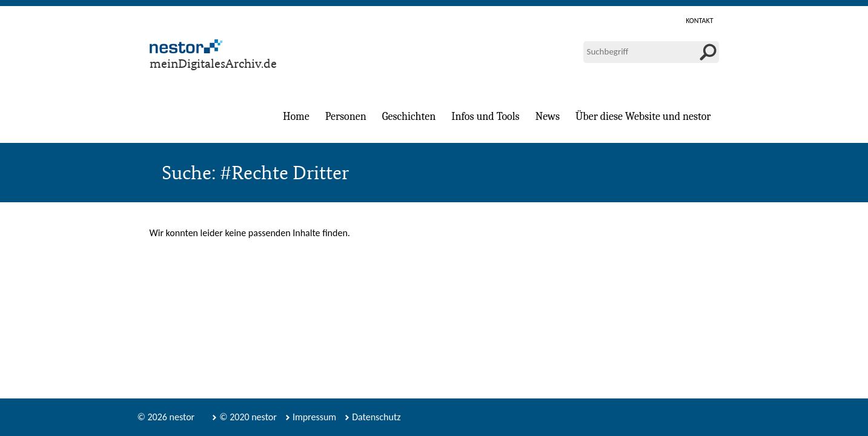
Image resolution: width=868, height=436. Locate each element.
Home (296, 117)
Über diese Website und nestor (643, 117)
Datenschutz (376, 417)
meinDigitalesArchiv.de (213, 63)
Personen (346, 117)
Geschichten (409, 117)
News (548, 117)
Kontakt (699, 21)
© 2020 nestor (248, 417)
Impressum (314, 417)
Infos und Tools (485, 117)
